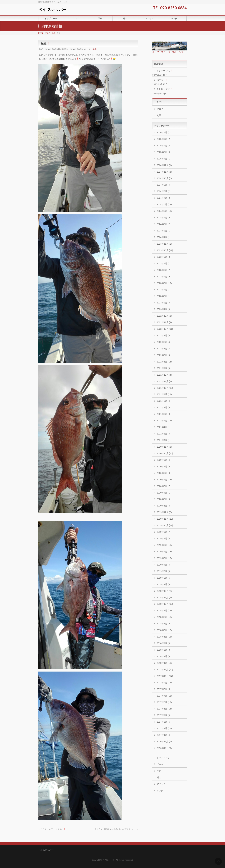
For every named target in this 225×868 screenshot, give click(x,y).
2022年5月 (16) (164, 362)
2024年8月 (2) (164, 191)
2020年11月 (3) (164, 447)
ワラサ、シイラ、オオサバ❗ (52, 829)
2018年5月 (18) (164, 637)
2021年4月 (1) (164, 427)
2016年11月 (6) (164, 742)
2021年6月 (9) (164, 414)
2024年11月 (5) (164, 172)
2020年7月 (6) (164, 473)
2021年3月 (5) (164, 434)
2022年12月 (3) (164, 316)
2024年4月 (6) (164, 218)
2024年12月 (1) (164, 165)
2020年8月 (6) (164, 466)
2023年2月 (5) (164, 303)
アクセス (161, 784)
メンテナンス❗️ (165, 71)
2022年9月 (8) (164, 335)
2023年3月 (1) (164, 296)
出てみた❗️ (162, 80)
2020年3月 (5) (164, 499)
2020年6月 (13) (164, 480)
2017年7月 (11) (164, 696)
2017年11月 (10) (165, 670)
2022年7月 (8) (164, 349)
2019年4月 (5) (164, 565)
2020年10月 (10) (165, 453)
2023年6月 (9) (164, 277)
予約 (159, 771)
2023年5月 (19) (164, 283)
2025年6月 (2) (164, 146)
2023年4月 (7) (164, 290)
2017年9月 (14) (164, 683)
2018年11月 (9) (164, 598)
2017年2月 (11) (164, 728)
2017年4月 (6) (164, 715)
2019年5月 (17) (164, 558)
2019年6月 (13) (164, 552)
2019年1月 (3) (164, 584)
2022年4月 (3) (164, 368)
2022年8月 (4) (164, 342)
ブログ (160, 109)
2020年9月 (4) (164, 460)
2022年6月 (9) (164, 355)
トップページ (163, 758)
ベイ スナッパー (52, 10)
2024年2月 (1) (164, 231)
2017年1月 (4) (164, 735)
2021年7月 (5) (164, 407)
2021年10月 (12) (165, 388)
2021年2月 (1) (164, 440)
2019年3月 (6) (164, 571)
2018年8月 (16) (164, 617)
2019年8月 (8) (164, 538)
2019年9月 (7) (164, 532)
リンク (160, 791)
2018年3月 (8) (164, 650)
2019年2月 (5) (164, 578)
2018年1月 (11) (164, 663)
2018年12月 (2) (164, 591)
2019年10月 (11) (165, 525)
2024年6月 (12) (164, 204)
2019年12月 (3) (164, 512)
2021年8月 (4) (164, 401)
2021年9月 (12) (164, 394)
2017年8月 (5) (164, 689)
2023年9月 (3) (164, 257)
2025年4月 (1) (164, 159)
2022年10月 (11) (165, 329)
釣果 (95, 49)
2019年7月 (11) (164, 545)
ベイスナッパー (109, 860)
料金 (159, 777)
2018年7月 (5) (164, 624)
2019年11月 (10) (165, 519)
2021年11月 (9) (164, 381)
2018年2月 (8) (164, 656)
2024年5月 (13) (164, 211)
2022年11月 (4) (164, 322)
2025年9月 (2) (164, 139)
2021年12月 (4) (164, 375)
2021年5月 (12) (164, 421)
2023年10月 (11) (165, 250)
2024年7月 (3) (164, 198)
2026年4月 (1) (164, 132)
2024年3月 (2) (164, 224)
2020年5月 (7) (164, 486)
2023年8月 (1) (164, 263)
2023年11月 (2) (164, 244)
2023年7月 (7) (164, 270)
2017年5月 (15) (164, 709)
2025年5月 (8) (164, 152)
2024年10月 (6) (164, 178)
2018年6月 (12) (164, 630)
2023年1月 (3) (164, 309)
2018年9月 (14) (164, 610)
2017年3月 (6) (164, 722)
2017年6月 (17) (164, 702)
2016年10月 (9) (164, 748)
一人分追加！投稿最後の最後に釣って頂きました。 (116, 829)
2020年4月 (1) (164, 493)
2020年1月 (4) (164, 506)
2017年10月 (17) (165, 676)
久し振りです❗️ (165, 89)
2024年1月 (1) (164, 237)
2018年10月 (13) (165, 604)
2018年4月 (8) (164, 643)
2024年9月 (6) (164, 185)
